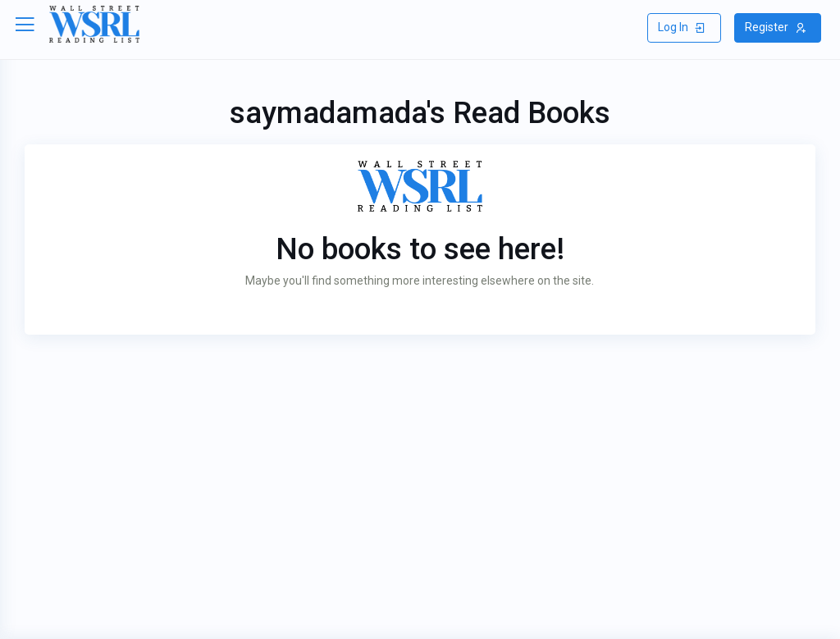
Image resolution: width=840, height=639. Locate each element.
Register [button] (776, 27)
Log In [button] (682, 27)
